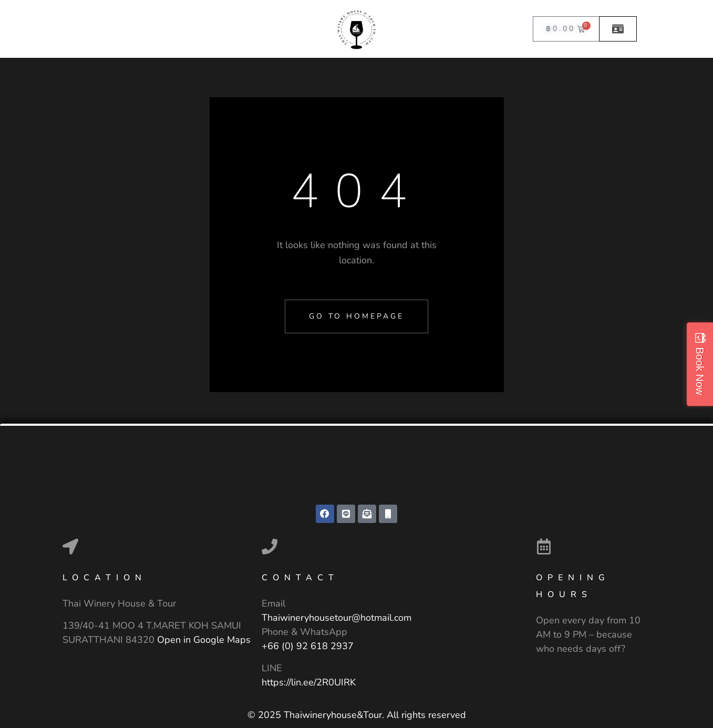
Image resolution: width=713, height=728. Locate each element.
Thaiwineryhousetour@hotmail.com (337, 618)
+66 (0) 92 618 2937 (308, 646)
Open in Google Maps (204, 640)
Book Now (700, 371)
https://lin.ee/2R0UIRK (309, 682)
